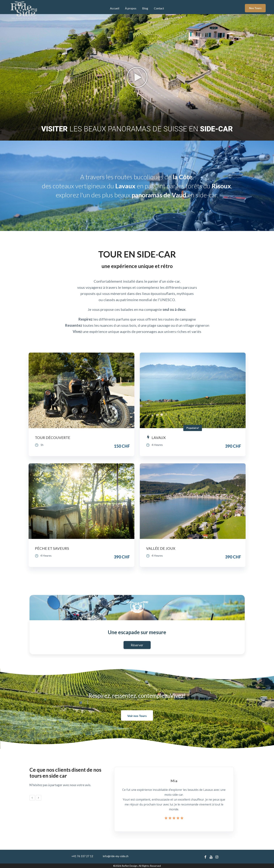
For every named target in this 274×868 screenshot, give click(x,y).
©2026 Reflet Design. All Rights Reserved (137, 866)
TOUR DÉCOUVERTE (53, 438)
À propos (131, 8)
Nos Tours (255, 8)
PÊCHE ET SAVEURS (52, 548)
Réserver (137, 645)
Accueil (115, 8)
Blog (145, 8)
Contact (159, 8)
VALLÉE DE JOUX (161, 548)
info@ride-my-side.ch (116, 856)
